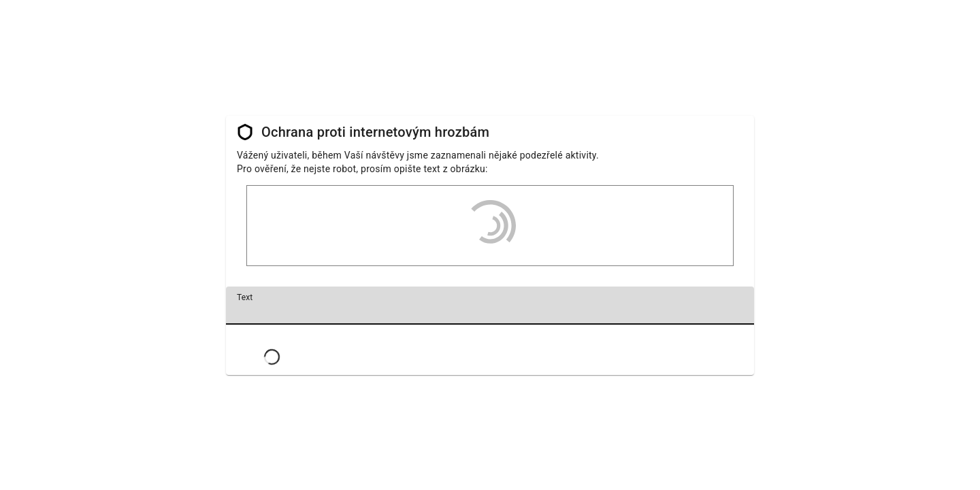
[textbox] (490, 306)
